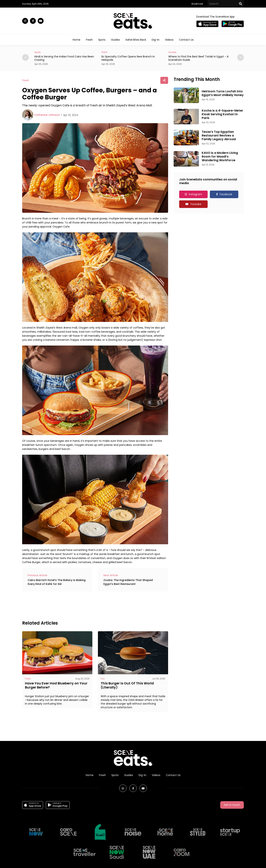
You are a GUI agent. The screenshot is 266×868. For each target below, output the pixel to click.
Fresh (89, 40)
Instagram (195, 194)
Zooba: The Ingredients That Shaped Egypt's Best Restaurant (128, 582)
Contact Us (186, 40)
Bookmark (197, 4)
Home (76, 40)
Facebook (226, 194)
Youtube (196, 204)
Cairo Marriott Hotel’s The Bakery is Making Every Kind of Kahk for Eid (57, 582)
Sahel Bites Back (136, 40)
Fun (103, 679)
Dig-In (156, 40)
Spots (102, 40)
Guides (115, 40)
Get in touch (232, 805)
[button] (241, 57)
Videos (169, 40)
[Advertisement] (89, 605)
